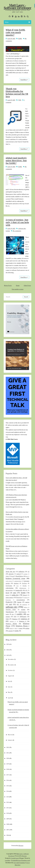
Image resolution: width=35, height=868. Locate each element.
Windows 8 (23, 621)
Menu (17, 22)
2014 (8, 791)
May (9, 692)
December (11, 659)
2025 (8, 644)
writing (27, 628)
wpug (21, 628)
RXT (18, 605)
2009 (8, 819)
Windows (15, 619)
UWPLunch (23, 617)
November (11, 665)
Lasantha (8, 860)
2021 (8, 753)
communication (18, 581)
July (9, 681)
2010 (8, 813)
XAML (20, 39)
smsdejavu (25, 605)
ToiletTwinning (22, 612)
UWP (15, 617)
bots (27, 576)
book (12, 576)
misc (15, 593)
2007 (8, 830)
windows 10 (25, 619)
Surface (26, 607)
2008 (8, 824)
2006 (8, 835)
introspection (9, 590)
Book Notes (20, 576)
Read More (24, 80)
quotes (27, 602)
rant (10, 604)
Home (18, 285)
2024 (8, 650)
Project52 (9, 602)
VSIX (20, 100)
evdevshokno (10, 588)
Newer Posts (8, 285)
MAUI (7, 593)
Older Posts (27, 285)
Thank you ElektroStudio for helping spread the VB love (17, 92)
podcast (26, 598)
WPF (16, 628)
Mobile (23, 593)
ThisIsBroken (10, 612)
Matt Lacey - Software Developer (18, 6)
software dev (22, 228)
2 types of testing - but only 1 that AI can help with (17, 222)
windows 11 (13, 621)
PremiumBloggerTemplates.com (20, 860)
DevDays (24, 583)
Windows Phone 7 (22, 626)
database (16, 583)
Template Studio (11, 610)
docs (17, 586)
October (10, 670)
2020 (8, 758)
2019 (8, 764)
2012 (8, 802)
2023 (8, 655)
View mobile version (17, 289)
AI (29, 572)
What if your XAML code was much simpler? (15, 32)
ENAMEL (25, 586)
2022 (8, 747)
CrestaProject (15, 858)
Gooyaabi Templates (19, 863)
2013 (8, 797)
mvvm (7, 595)
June (9, 687)
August (10, 676)
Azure (7, 576)
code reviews (9, 581)
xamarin (10, 631)
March (10, 735)
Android (19, 574)
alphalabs (11, 574)
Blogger (21, 845)
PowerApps (8, 600)
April (9, 698)
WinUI (11, 628)
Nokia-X (25, 595)
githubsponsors (23, 588)
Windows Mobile (11, 624)
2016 (8, 780)
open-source (9, 597)
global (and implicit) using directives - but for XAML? (16, 160)
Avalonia (25, 574)
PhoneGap (19, 598)
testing (8, 231)
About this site (10, 572)
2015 (8, 786)
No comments (17, 231)
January (10, 740)
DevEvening (9, 586)
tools (7, 614)
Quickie (19, 602)
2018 (8, 769)
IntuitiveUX (19, 590)
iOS (26, 590)
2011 (8, 808)
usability (20, 614)
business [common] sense (15, 578)
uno (13, 614)
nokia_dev (15, 595)
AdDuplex (21, 572)
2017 (8, 775)
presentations (21, 600)
